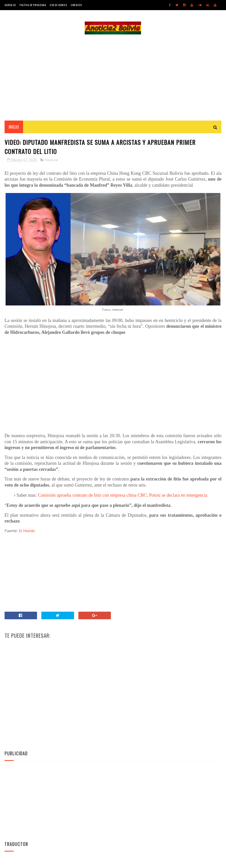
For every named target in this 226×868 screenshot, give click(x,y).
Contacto (76, 5)
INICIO (14, 127)
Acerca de (10, 5)
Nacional (52, 160)
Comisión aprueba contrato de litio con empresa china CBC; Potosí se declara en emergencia (123, 495)
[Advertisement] (113, 78)
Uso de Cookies (58, 5)
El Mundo (27, 531)
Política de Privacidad (33, 5)
